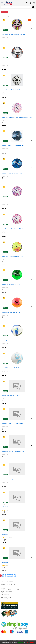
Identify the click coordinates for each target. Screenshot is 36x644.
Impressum (4, 588)
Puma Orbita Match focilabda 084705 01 (12, 257)
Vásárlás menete (5, 594)
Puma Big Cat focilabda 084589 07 (11, 284)
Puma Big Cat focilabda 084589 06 (11, 312)
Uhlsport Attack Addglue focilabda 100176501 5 (14, 479)
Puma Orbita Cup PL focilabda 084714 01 (12, 229)
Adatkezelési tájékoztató (7, 591)
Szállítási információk (6, 597)
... (15, 575)
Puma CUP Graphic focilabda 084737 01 (12, 173)
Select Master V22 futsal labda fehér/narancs (14, 62)
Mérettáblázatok (5, 596)
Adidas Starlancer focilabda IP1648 (11, 90)
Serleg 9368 (5, 535)
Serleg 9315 (5, 562)
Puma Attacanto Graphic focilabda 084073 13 (13, 451)
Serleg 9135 (5, 507)
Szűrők (4, 12)
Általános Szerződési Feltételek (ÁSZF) (10, 590)
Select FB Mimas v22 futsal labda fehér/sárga (14, 34)
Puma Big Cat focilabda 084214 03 (11, 396)
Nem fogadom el (30, 642)
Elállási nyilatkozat (5, 593)
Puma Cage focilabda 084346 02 (10, 340)
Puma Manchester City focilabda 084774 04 (13, 145)
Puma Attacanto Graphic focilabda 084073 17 (13, 423)
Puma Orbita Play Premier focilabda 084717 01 (14, 201)
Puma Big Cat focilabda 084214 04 (11, 368)
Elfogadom (20, 642)
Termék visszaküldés (6, 599)
